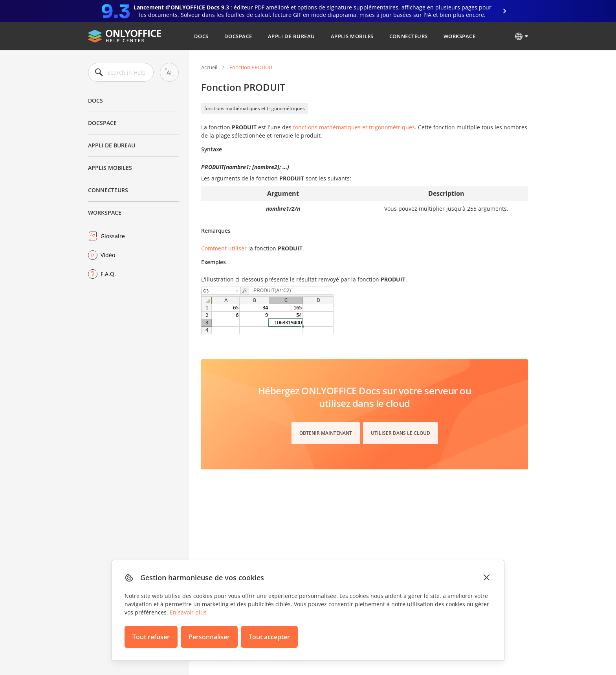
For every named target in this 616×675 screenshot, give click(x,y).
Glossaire (113, 236)
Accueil (209, 67)
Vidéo (108, 255)
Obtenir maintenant (326, 433)
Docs (201, 36)
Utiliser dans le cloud (401, 433)
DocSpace (238, 36)
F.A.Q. (108, 274)
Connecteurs (409, 36)
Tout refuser (151, 637)
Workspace (460, 36)
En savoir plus (188, 612)
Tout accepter (269, 637)
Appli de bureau (291, 36)
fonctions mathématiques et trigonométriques (255, 108)
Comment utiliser (224, 248)
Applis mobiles (352, 36)
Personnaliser (209, 637)
